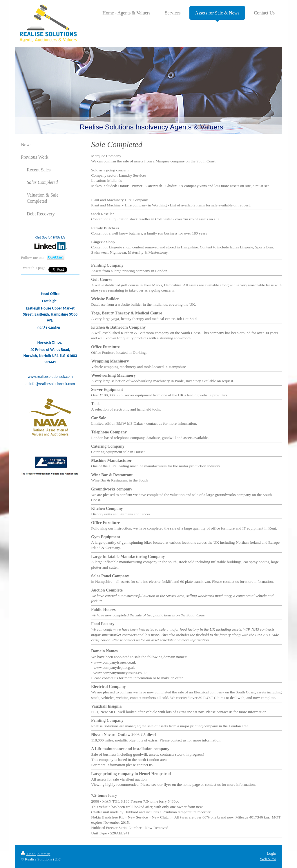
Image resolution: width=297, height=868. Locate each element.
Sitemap (44, 854)
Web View (268, 859)
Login (271, 853)
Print (28, 854)
